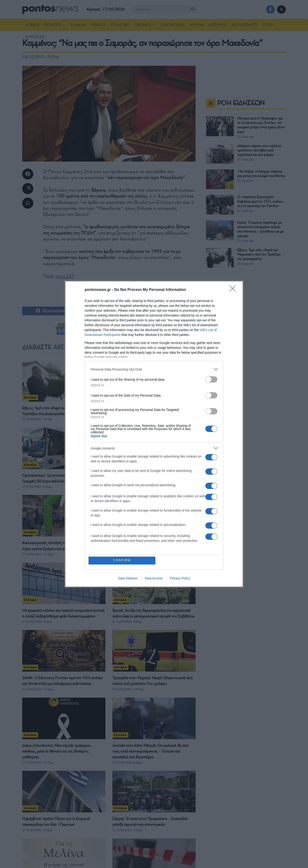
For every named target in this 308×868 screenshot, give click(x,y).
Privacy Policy (180, 578)
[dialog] (154, 434)
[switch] (211, 379)
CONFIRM (122, 560)
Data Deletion (128, 578)
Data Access (154, 578)
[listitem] (154, 369)
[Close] (234, 290)
